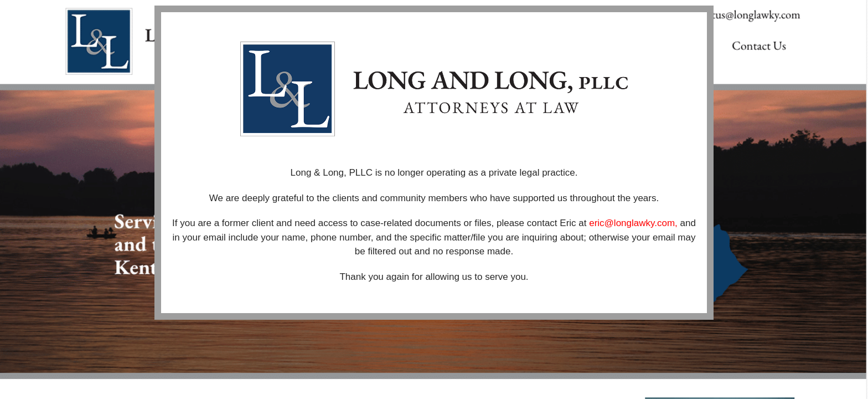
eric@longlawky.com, (634, 223)
